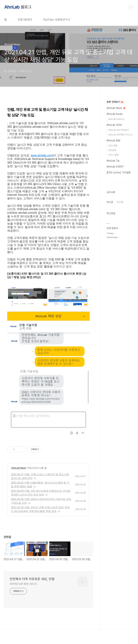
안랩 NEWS (25, 20)
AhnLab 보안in (114, 125)
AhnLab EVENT (115, 167)
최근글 (110, 202)
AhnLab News (19, 468)
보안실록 (112, 150)
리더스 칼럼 (113, 155)
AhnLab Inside (115, 114)
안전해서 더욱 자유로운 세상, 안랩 (32, 579)
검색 (123, 7)
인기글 (120, 202)
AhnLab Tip (113, 161)
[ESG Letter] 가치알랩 (119, 173)
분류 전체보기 (115, 102)
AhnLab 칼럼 (113, 140)
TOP (131, 641)
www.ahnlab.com (42, 155)
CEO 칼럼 (113, 146)
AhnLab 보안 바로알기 (119, 130)
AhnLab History (116, 119)
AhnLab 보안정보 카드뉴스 (121, 135)
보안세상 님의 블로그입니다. (24, 584)
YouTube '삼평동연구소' (57, 20)
